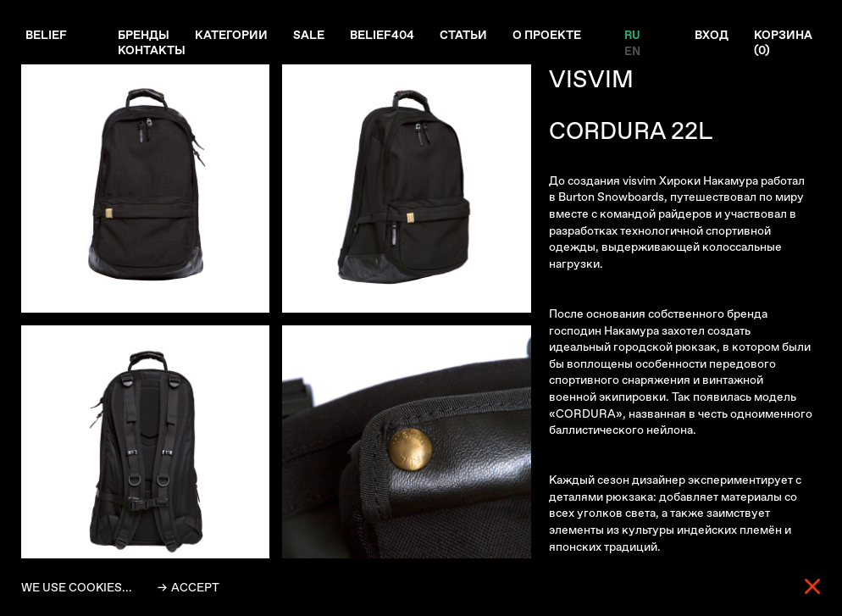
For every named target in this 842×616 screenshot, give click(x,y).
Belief (46, 35)
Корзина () (783, 42)
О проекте (547, 35)
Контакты (152, 50)
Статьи (463, 35)
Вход (712, 35)
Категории (231, 35)
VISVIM (591, 79)
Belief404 (382, 35)
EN (631, 50)
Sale (309, 35)
